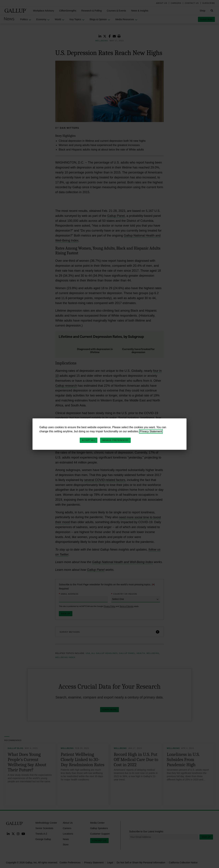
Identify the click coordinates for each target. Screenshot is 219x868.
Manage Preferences (115, 440)
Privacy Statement (151, 431)
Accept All (89, 440)
